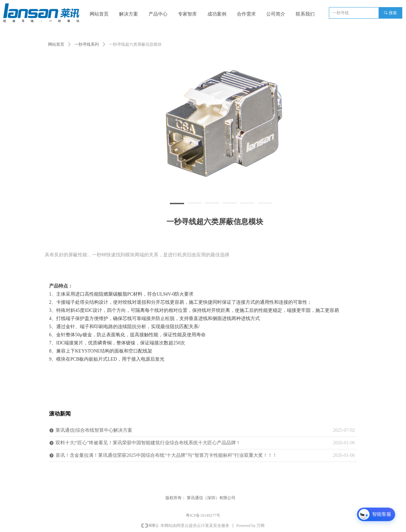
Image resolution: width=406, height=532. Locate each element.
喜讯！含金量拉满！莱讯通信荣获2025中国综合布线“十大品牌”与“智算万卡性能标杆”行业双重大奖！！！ (166, 455)
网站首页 (56, 44)
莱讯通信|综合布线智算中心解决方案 (94, 430)
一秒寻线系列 (87, 44)
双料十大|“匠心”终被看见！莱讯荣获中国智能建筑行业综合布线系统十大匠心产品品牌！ (148, 443)
